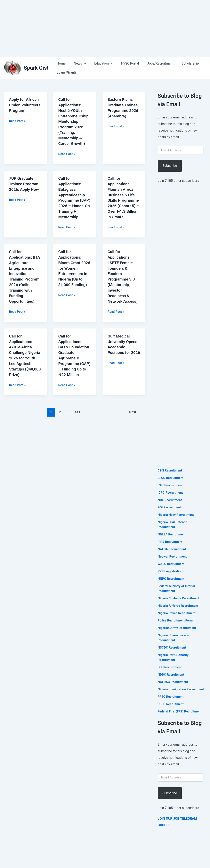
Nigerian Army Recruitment (178, 628)
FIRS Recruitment (171, 542)
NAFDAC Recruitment (174, 682)
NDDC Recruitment (172, 674)
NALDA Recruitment (172, 549)
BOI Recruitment (170, 507)
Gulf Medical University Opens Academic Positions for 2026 (123, 347)
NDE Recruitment (170, 500)
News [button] (78, 64)
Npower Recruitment (173, 556)
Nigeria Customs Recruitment (179, 598)
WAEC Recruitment (172, 564)
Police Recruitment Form (176, 620)
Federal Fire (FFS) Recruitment (181, 716)
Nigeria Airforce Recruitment (179, 606)
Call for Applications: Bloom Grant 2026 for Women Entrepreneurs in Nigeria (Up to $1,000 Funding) (74, 270)
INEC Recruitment (171, 485)
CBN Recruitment (171, 470)
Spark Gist (36, 68)
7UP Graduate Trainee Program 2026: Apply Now (25, 182)
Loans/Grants (66, 72)
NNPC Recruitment (172, 579)
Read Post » (18, 126)
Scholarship (181, 63)
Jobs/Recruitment (153, 63)
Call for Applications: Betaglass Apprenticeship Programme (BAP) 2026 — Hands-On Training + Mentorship (72, 198)
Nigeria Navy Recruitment (177, 515)
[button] (82, 64)
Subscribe (170, 166)
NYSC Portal (124, 63)
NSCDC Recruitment (173, 647)
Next (134, 411)
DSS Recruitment (170, 667)
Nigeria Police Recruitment (177, 613)
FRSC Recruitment (171, 702)
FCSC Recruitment (171, 709)
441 (77, 411)
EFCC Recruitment (171, 478)
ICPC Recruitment (171, 493)
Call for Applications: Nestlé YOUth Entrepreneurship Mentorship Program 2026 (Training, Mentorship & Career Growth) (74, 121)
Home (60, 63)
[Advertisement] (105, 29)
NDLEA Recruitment (172, 534)
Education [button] (99, 64)
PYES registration (171, 571)
